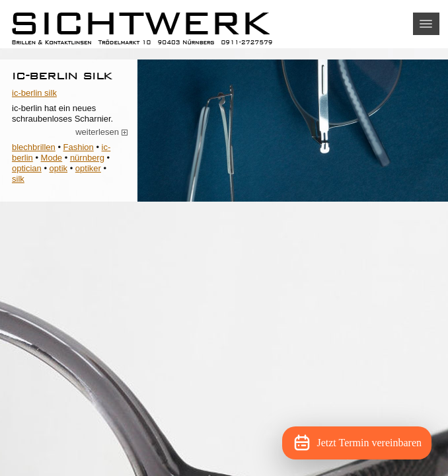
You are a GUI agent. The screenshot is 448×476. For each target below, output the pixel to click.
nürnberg (87, 158)
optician (27, 168)
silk (18, 179)
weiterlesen (102, 132)
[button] (426, 24)
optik (58, 168)
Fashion (79, 147)
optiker (88, 168)
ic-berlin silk (62, 75)
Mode (52, 158)
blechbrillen (34, 147)
